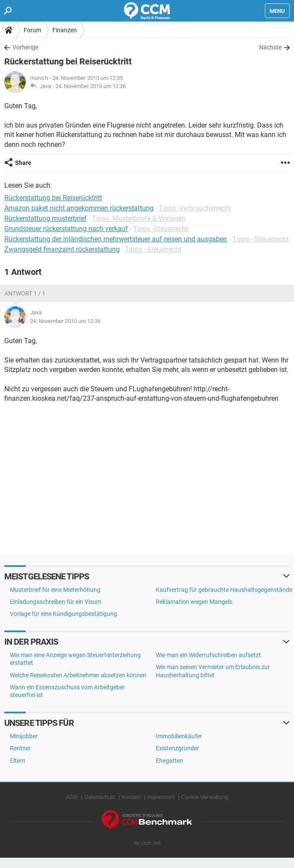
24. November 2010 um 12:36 (91, 86)
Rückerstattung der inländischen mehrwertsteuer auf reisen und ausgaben (116, 239)
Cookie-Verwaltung (205, 797)
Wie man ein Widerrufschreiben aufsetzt (208, 655)
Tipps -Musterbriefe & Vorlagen (139, 218)
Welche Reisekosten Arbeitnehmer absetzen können (78, 675)
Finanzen (65, 30)
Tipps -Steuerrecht (161, 229)
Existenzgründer (177, 748)
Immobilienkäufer (179, 736)
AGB (72, 797)
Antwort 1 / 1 (25, 293)
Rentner (20, 748)
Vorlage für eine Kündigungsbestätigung (64, 614)
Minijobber (24, 736)
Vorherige (25, 47)
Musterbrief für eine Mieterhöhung (55, 590)
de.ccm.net (147, 843)
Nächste (270, 47)
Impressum (161, 797)
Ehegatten (170, 761)
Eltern (18, 761)
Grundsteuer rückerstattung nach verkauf (66, 229)
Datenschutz (100, 797)
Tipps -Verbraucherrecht (195, 208)
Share (23, 163)
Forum (32, 30)
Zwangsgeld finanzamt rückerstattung (62, 249)
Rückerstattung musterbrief (45, 218)
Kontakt (131, 797)
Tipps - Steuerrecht (261, 239)
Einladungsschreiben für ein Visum (56, 602)
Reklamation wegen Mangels (194, 602)
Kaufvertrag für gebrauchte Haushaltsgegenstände (224, 590)
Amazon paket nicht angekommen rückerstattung (79, 208)
